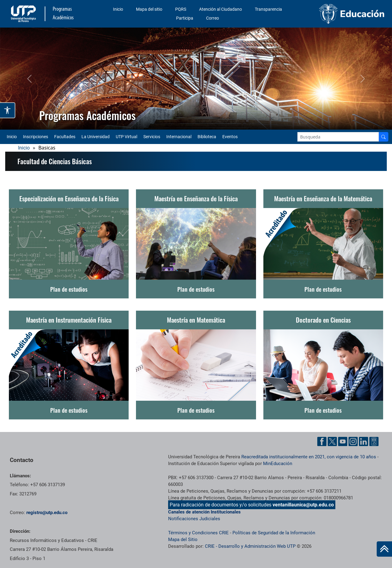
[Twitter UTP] (332, 441)
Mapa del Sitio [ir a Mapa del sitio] (183, 540)
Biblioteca (207, 137)
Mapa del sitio (149, 9)
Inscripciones (36, 137)
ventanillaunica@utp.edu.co (303, 505)
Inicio (118, 9)
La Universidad (96, 137)
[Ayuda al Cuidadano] (374, 441)
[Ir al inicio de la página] (384, 549)
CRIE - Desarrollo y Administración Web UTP (250, 546)
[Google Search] (338, 137)
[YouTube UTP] (343, 441)
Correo (213, 18)
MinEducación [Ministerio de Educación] (278, 464)
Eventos (230, 137)
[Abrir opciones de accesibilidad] (8, 110)
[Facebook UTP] (322, 441)
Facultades (65, 137)
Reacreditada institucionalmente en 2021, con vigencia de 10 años (309, 457)
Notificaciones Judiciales (194, 519)
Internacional (179, 137)
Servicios (152, 137)
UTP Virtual (126, 137)
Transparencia (268, 9)
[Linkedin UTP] (364, 441)
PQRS (181, 9)
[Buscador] (383, 137)
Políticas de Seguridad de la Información (274, 533)
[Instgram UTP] (353, 441)
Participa (185, 18)
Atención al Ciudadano (221, 9)
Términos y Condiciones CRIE (198, 533)
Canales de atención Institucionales (204, 512)
